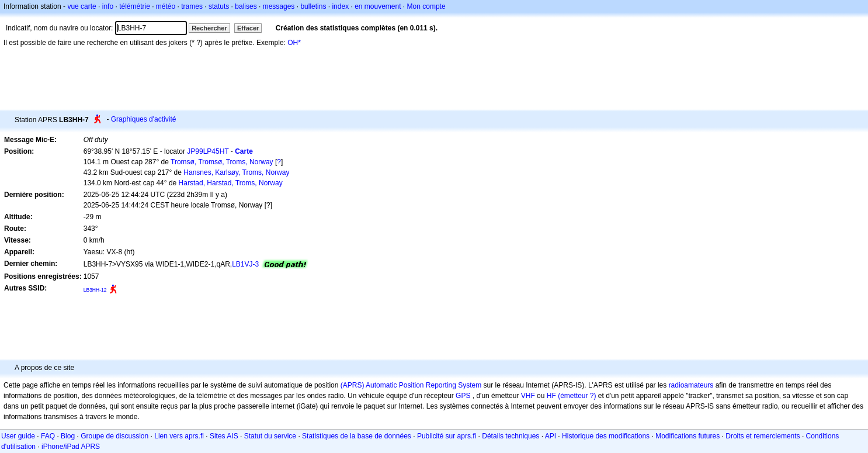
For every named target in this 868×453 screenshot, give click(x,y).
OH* (294, 43)
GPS (463, 396)
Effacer (248, 28)
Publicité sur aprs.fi (447, 436)
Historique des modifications (606, 436)
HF (551, 396)
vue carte (81, 6)
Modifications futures (688, 436)
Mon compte (426, 6)
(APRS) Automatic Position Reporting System (411, 385)
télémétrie (135, 6)
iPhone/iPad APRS (71, 447)
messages (279, 6)
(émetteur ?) (577, 396)
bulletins (313, 6)
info (108, 6)
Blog (68, 436)
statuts (219, 6)
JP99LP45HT (208, 151)
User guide (18, 436)
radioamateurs (691, 385)
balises (246, 6)
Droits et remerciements (763, 436)
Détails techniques (511, 436)
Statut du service (270, 436)
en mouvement (378, 6)
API (551, 436)
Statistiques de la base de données (357, 436)
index (340, 6)
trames (192, 6)
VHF (528, 396)
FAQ (48, 436)
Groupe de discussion (114, 436)
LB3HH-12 (95, 290)
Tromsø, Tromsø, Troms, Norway (222, 162)
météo (166, 6)
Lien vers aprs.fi (179, 436)
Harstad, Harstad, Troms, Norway (231, 183)
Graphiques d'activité (144, 119)
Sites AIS (224, 436)
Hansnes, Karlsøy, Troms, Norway (236, 172)
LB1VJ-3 (245, 264)
